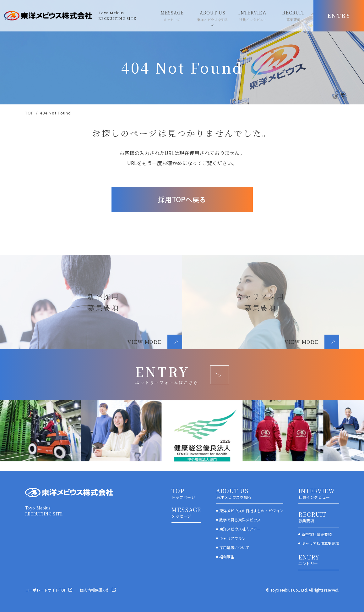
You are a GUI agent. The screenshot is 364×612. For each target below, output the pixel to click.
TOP (30, 113)
